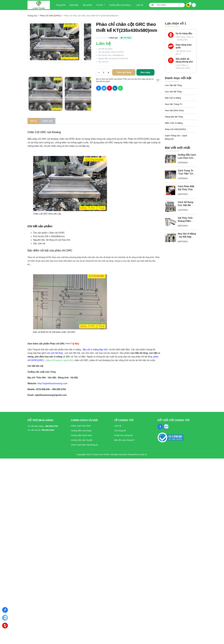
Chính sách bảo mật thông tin (85, 445)
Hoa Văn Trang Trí (174, 104)
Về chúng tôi (120, 431)
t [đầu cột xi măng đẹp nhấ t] (96, 350)
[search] (167, 5)
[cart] (188, 5)
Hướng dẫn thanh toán (81, 435)
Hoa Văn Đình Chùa (174, 110)
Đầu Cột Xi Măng (173, 98)
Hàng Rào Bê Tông (174, 117)
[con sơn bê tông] (55, 353)
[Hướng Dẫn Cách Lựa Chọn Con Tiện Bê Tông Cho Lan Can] (171, 159)
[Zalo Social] (166, 427)
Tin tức (101, 5)
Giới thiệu (74, 5)
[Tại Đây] (75, 344)
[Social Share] (99, 88)
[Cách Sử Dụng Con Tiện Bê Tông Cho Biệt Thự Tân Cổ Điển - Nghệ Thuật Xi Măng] (171, 206)
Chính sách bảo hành (81, 426)
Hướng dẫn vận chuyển (82, 440)
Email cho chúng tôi (123, 435)
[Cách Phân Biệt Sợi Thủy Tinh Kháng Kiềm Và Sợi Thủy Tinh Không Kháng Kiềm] (171, 191)
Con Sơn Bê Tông (173, 92)
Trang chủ (61, 5)
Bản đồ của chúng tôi (124, 440)
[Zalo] (5, 618)
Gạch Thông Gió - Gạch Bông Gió (176, 137)
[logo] (39, 5)
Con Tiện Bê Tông (173, 85)
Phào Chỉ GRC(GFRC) (176, 129)
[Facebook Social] (160, 427)
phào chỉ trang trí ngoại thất (59, 360)
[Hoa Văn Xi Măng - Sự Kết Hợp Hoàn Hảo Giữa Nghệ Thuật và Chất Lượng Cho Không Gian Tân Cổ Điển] (171, 238)
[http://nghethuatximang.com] (52, 383)
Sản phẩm (87, 5)
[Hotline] (5, 626)
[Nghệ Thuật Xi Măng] (5, 610)
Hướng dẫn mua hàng (121, 5)
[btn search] (153, 5)
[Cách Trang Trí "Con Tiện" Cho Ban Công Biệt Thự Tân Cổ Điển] (171, 175)
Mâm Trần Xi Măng (174, 123)
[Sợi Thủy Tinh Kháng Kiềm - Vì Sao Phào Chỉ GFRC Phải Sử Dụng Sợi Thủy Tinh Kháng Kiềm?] (171, 222)
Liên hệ (140, 5)
